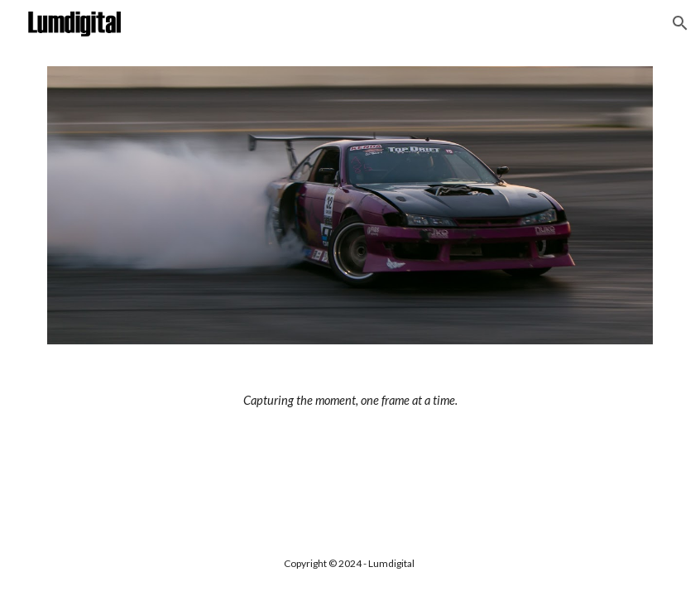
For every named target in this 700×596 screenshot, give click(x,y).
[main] (350, 401)
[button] (680, 23)
